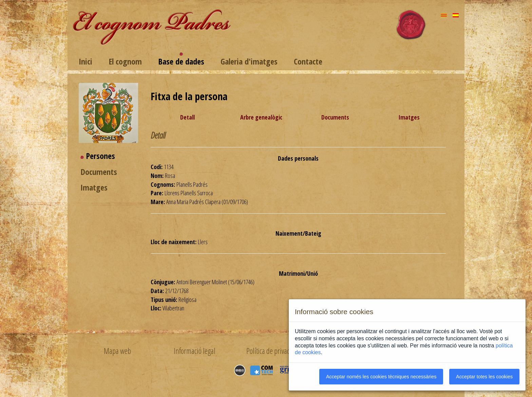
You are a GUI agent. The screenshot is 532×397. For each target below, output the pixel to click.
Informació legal (195, 351)
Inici (85, 61)
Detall (187, 117)
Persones (100, 156)
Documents (99, 172)
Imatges (94, 187)
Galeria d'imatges (249, 61)
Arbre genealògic (261, 117)
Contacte (308, 61)
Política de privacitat (272, 351)
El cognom (125, 61)
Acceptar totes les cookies (484, 377)
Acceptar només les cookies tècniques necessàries (381, 377)
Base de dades (181, 61)
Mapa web (117, 351)
